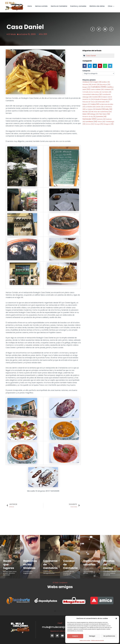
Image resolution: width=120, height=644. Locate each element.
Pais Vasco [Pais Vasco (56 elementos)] (105, 114)
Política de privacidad (98, 640)
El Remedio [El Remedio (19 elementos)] (103, 102)
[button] (116, 618)
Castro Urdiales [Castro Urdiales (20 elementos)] (97, 89)
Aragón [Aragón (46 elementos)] (97, 82)
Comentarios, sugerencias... (28, 572)
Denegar (92, 636)
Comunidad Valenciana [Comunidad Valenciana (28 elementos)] (92, 94)
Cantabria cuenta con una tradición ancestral (109, 573)
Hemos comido (42, 6)
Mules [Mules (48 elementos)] (86, 114)
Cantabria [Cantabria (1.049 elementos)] (99, 87)
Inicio (30, 6)
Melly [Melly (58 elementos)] (109, 109)
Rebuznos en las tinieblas (30, 564)
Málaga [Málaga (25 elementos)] (94, 114)
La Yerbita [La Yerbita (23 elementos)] (91, 109)
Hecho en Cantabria (59, 6)
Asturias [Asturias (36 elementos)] (87, 84)
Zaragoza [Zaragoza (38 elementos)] (108, 124)
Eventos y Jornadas (78, 6)
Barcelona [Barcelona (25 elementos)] (105, 85)
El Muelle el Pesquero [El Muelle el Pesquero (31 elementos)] (102, 99)
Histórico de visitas (97, 6)
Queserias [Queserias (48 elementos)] (101, 117)
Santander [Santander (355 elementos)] (89, 119)
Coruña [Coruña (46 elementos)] (96, 97)
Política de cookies (85, 640)
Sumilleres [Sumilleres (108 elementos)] (91, 122)
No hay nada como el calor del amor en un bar (10, 573)
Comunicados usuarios (93, 563)
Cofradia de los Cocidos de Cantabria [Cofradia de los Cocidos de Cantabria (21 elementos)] (97, 92)
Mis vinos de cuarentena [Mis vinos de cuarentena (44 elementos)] (102, 112)
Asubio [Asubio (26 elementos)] (96, 85)
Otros (111, 6)
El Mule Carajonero (60, 582)
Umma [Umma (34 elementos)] (90, 124)
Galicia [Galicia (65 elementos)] (95, 104)
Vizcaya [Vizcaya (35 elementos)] (99, 124)
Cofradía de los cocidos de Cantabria (69, 573)
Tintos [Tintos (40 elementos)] (101, 122)
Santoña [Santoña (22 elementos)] (101, 119)
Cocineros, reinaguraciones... (49, 572)
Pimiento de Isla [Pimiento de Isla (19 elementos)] (89, 117)
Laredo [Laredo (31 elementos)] (100, 107)
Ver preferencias (109, 636)
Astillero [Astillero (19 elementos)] (106, 82)
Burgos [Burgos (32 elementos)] (87, 87)
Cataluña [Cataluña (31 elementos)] (109, 89)
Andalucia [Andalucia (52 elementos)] (88, 82)
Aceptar (75, 636)
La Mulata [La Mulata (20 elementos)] (91, 107)
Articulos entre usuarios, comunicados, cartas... (88, 571)
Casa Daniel (91, 56)
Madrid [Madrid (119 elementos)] (100, 109)
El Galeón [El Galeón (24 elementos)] (106, 97)
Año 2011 (43, 34)
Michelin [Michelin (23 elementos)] (87, 112)
